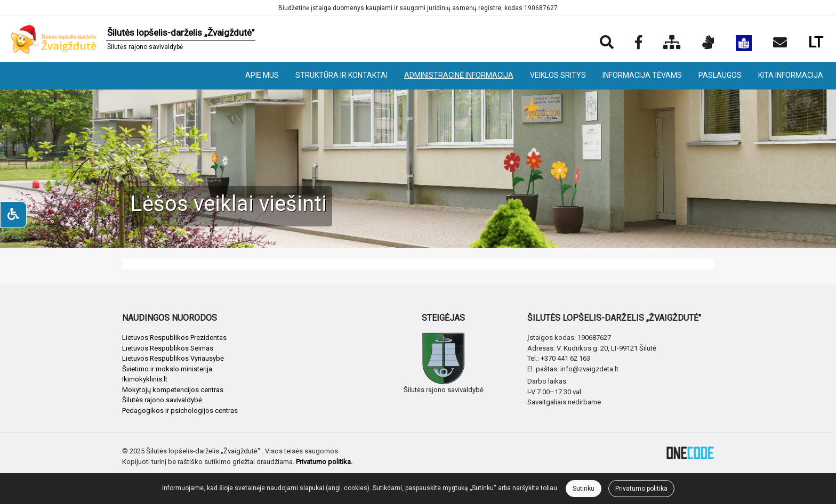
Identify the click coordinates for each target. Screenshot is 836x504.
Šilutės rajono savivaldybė (162, 400)
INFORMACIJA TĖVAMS (642, 75)
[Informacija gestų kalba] (708, 43)
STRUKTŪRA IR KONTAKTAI (341, 75)
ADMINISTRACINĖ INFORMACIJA (459, 75)
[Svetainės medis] (672, 43)
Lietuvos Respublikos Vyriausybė (173, 358)
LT (816, 42)
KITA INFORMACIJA (791, 75)
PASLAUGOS (720, 75)
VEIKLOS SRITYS (558, 75)
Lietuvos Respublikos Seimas (168, 348)
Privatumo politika (641, 489)
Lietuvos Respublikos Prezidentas (174, 338)
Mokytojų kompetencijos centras (173, 390)
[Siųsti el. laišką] (780, 43)
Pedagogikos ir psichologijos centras (180, 410)
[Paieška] (607, 43)
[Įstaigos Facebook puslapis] (638, 43)
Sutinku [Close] (584, 489)
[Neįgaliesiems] (13, 215)
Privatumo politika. (324, 462)
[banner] (132, 39)
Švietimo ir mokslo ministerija (167, 369)
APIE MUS (262, 75)
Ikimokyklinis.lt (145, 379)
